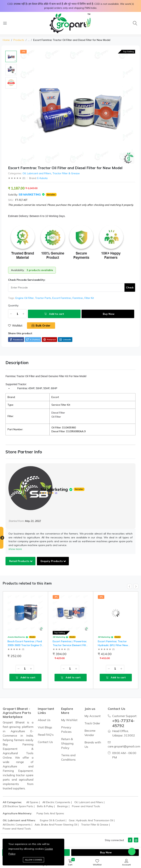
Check (130, 288)
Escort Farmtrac (62, 298)
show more (15, 549)
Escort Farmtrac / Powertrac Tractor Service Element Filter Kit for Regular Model (71, 645)
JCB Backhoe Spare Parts (18, 806)
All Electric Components (56, 802)
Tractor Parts (43, 298)
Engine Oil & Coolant (52, 820)
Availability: (18, 270)
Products (19, 40)
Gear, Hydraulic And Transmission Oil (91, 820)
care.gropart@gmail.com (124, 746)
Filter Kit (89, 298)
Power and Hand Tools (86, 806)
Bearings (63, 806)
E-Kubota (42, 178)
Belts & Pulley (45, 806)
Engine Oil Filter (25, 298)
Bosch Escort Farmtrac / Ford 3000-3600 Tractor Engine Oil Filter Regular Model (25, 645)
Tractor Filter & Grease (66, 173)
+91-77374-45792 (124, 723)
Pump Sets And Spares (50, 813)
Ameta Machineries (16, 637)
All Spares (32, 802)
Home (6, 40)
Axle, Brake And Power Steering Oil (56, 825)
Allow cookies (34, 860)
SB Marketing (30, 194)
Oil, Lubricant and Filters (37, 173)
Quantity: (13, 305)
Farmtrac (78, 298)
